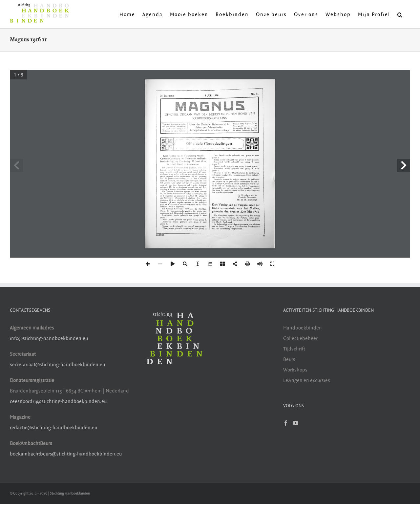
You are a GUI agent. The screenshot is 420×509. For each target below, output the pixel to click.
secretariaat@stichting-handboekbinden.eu (57, 365)
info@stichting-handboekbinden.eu (49, 339)
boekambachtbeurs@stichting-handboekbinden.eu (66, 454)
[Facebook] (286, 423)
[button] (400, 14)
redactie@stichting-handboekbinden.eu (53, 428)
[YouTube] (296, 423)
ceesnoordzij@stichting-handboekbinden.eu (58, 402)
